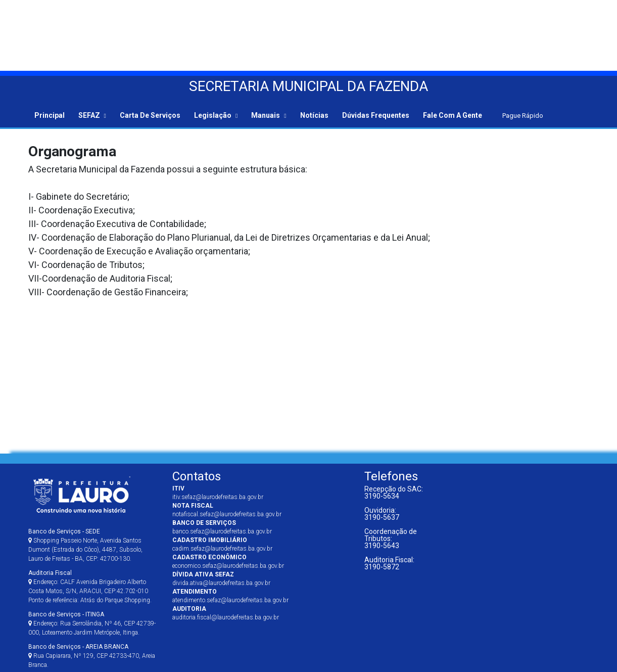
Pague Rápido (523, 116)
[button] (92, 115)
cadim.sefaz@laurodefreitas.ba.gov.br (222, 549)
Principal (50, 115)
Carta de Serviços (150, 115)
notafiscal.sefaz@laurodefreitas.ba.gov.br (227, 514)
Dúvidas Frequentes (376, 115)
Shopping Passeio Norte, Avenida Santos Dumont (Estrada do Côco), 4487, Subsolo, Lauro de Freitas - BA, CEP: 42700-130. (85, 545)
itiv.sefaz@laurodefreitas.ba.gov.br (218, 497)
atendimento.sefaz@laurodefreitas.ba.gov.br (230, 600)
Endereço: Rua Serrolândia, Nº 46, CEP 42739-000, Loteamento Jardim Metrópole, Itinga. (92, 623)
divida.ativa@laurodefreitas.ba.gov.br (221, 583)
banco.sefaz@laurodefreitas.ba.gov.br (222, 531)
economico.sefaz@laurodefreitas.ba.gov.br (228, 566)
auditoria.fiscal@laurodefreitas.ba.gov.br (226, 617)
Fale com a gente (453, 115)
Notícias (314, 115)
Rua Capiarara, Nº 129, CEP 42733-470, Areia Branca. (92, 656)
